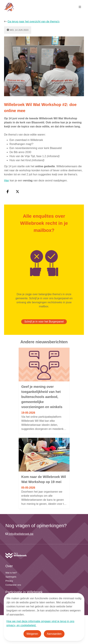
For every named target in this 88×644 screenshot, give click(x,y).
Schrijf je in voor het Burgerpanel (44, 322)
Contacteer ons (13, 585)
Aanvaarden (54, 634)
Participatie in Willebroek (24, 592)
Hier (7, 180)
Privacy (9, 581)
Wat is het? (11, 573)
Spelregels (11, 577)
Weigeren (32, 634)
